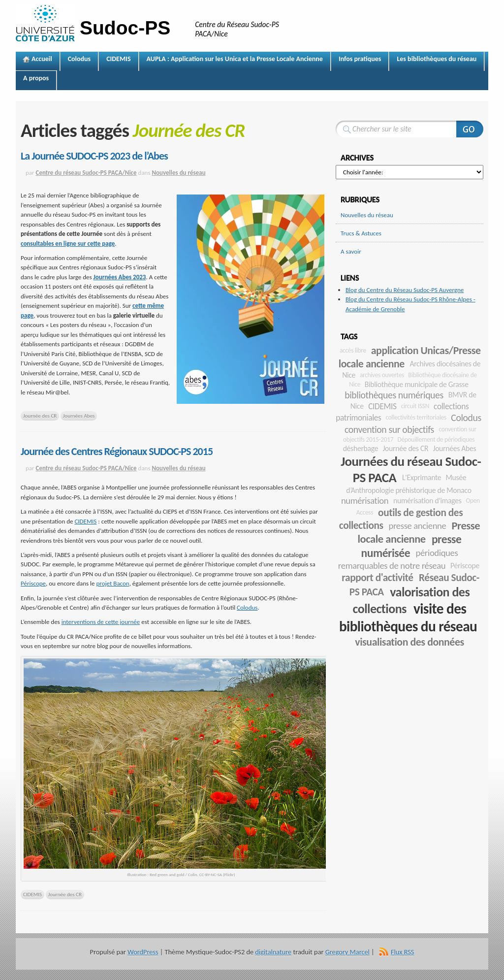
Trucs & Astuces (361, 233)
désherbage (361, 448)
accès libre (353, 350)
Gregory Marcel (347, 952)
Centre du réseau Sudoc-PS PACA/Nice (86, 173)
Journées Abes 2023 (120, 277)
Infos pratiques (360, 59)
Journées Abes (79, 416)
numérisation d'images (427, 501)
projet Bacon (113, 583)
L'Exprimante (422, 477)
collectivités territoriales (416, 417)
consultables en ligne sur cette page (68, 244)
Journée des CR (40, 416)
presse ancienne (417, 526)
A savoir (351, 251)
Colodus (79, 59)
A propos (36, 78)
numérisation (365, 501)
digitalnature (273, 952)
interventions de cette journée (101, 622)
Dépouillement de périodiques (436, 440)
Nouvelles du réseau (178, 173)
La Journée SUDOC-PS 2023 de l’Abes (94, 156)
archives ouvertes (382, 375)
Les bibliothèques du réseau (437, 59)
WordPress (143, 952)
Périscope (33, 583)
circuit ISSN (415, 406)
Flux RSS (403, 952)
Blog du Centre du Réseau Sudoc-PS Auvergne (405, 290)
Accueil (42, 59)
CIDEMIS (118, 59)
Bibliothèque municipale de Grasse (417, 384)
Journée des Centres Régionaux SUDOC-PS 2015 (117, 451)
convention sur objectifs (389, 429)
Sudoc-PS (125, 28)
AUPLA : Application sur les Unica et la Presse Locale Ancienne (235, 59)
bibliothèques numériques (394, 395)
